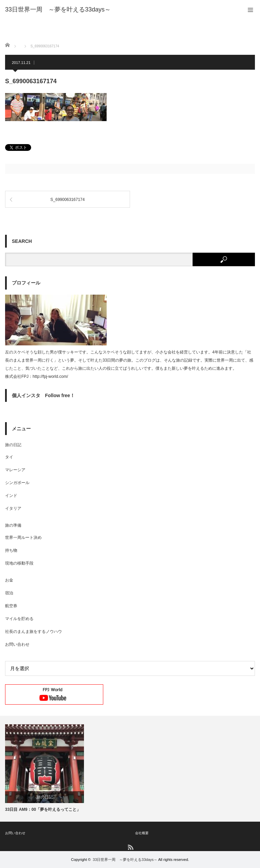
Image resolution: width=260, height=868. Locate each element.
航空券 (11, 606)
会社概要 (142, 833)
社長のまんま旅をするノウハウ (34, 632)
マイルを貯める (19, 619)
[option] (45, 769)
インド (11, 496)
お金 (9, 580)
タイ (9, 457)
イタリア (13, 508)
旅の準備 (13, 525)
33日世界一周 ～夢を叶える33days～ (125, 860)
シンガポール (17, 483)
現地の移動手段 (19, 563)
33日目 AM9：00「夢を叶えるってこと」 (43, 809)
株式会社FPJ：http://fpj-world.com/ (37, 376)
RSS (130, 847)
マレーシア (15, 470)
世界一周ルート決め (23, 538)
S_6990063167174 (68, 200)
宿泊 (9, 593)
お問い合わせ (17, 644)
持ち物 (11, 550)
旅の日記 (13, 445)
